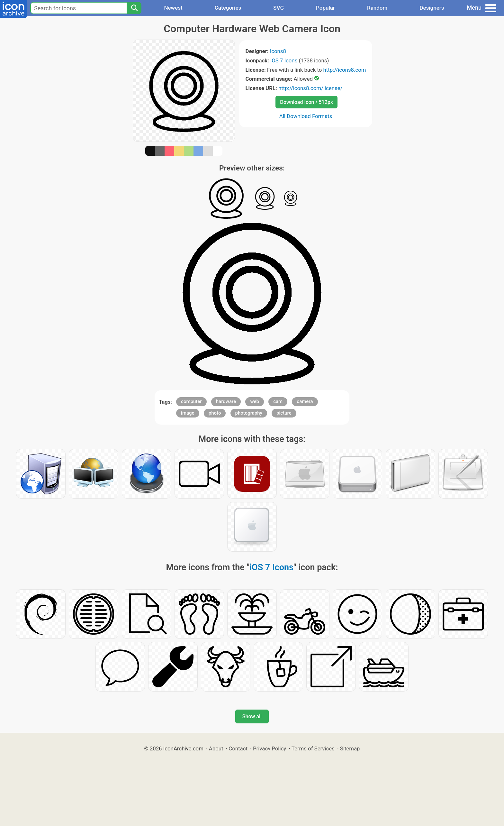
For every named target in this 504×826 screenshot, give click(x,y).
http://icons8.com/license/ (310, 88)
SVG (279, 8)
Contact (238, 748)
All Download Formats (306, 116)
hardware (226, 401)
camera (305, 401)
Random (377, 8)
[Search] (134, 8)
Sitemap (350, 748)
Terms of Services (313, 748)
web (255, 401)
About (216, 748)
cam (278, 401)
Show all (252, 716)
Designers (432, 8)
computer (191, 401)
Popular (325, 8)
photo (215, 413)
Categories (228, 8)
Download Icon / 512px (306, 102)
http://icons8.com (344, 70)
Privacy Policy (270, 748)
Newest (173, 8)
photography (249, 413)
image (188, 413)
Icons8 (278, 51)
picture (284, 413)
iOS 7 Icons (284, 60)
